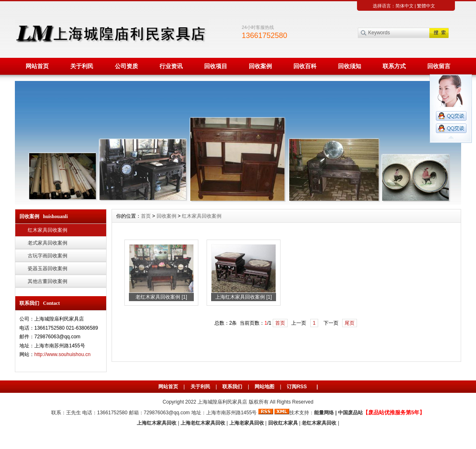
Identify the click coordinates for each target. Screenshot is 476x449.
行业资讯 (171, 66)
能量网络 (324, 413)
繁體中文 (426, 6)
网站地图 (264, 387)
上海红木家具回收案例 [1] (244, 297)
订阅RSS (297, 387)
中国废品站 (350, 413)
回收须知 (350, 66)
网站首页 (37, 66)
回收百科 (305, 66)
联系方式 (394, 66)
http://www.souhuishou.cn (62, 354)
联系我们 (232, 387)
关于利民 (82, 66)
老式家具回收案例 (48, 243)
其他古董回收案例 (48, 281)
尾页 (350, 323)
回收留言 (439, 66)
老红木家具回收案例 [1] (161, 297)
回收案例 (260, 66)
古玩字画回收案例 (48, 256)
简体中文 (405, 6)
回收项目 (216, 66)
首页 (146, 216)
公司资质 (126, 66)
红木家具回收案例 (48, 230)
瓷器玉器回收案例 (48, 268)
